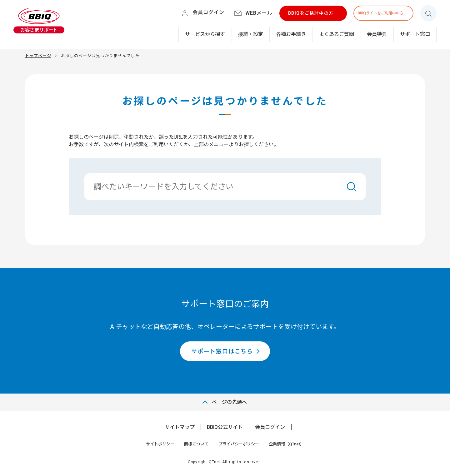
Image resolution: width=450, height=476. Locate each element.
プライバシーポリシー (239, 444)
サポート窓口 (415, 34)
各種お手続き (291, 34)
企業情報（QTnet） (286, 444)
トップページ (38, 56)
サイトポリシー (160, 444)
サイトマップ (180, 427)
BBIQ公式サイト (225, 427)
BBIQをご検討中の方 (311, 13)
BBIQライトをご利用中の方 (381, 13)
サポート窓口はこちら (222, 351)
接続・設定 (251, 34)
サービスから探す (205, 34)
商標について (196, 444)
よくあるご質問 (337, 34)
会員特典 (377, 34)
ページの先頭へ (229, 402)
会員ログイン (270, 427)
